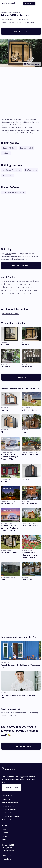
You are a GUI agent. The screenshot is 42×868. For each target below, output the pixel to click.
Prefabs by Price (8, 813)
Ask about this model (21, 265)
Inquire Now (21, 377)
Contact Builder (21, 31)
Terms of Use (6, 856)
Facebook (4, 833)
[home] (8, 3)
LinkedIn (4, 839)
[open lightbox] (21, 53)
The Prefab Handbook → (29, 3)
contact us (11, 715)
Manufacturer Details (11, 314)
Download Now (11, 787)
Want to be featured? (10, 803)
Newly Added (6, 820)
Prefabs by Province (9, 809)
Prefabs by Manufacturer (11, 816)
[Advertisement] (21, 96)
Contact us (6, 799)
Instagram (4, 829)
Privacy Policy (7, 859)
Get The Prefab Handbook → (21, 746)
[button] (39, 3)
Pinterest (4, 836)
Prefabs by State (8, 806)
